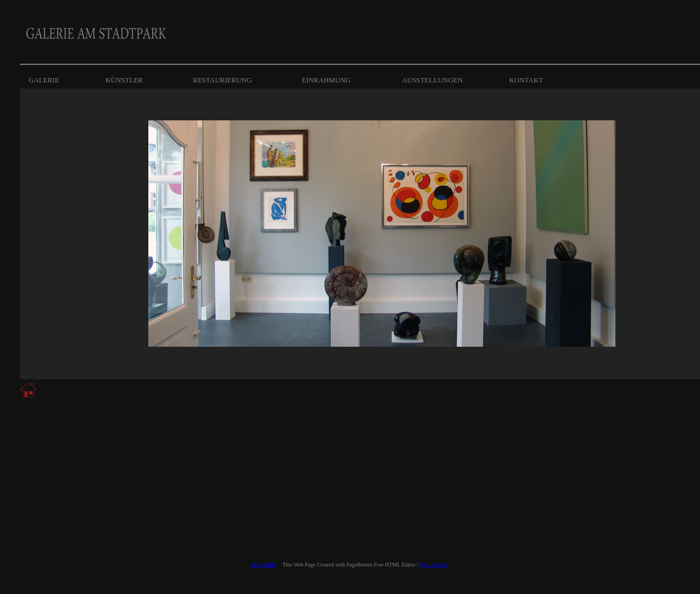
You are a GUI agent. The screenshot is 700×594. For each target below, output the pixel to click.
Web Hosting (434, 565)
